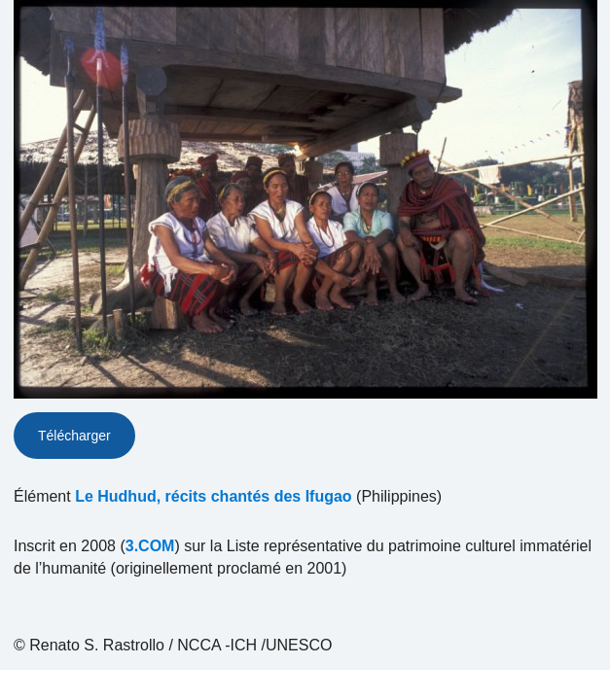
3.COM (150, 546)
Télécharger (74, 436)
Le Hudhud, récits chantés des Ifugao (214, 496)
